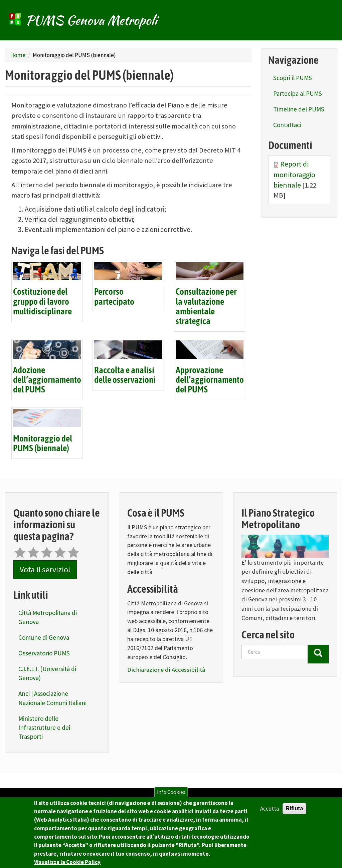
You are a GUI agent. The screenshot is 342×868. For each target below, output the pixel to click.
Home (18, 55)
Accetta (270, 812)
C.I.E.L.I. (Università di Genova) (47, 673)
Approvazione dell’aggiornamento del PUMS (210, 380)
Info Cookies (171, 795)
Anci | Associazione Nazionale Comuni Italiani (52, 698)
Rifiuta (294, 811)
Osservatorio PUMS (44, 653)
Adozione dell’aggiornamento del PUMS (47, 380)
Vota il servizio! (45, 569)
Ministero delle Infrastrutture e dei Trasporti (44, 728)
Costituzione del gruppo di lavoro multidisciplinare (42, 302)
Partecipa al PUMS (298, 93)
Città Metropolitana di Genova (48, 617)
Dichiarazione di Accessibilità (166, 670)
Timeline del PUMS (299, 109)
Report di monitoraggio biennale (294, 174)
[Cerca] (318, 654)
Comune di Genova (44, 637)
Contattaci (287, 125)
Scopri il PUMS (293, 78)
